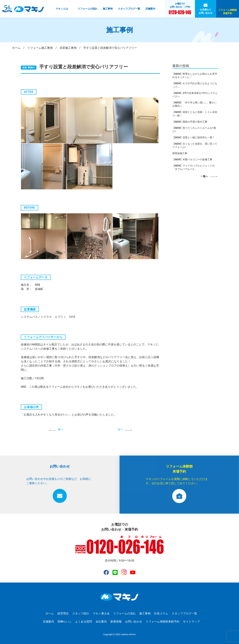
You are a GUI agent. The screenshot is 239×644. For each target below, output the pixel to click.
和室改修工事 (180, 153)
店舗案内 (150, 9)
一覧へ (204, 176)
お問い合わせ (134, 622)
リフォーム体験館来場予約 (228, 12)
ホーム (50, 613)
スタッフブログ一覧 (129, 9)
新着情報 (116, 622)
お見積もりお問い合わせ (206, 11)
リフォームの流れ (88, 9)
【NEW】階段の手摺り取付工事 (190, 122)
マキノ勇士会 (101, 613)
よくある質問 (84, 622)
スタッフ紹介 (81, 613)
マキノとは (62, 9)
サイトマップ (191, 622)
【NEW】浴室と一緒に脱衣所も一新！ (194, 137)
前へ (61, 429)
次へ (120, 429)
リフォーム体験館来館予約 (163, 622)
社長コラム (161, 613)
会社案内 (101, 622)
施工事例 (108, 9)
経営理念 (63, 613)
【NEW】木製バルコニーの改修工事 (192, 159)
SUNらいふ (65, 622)
